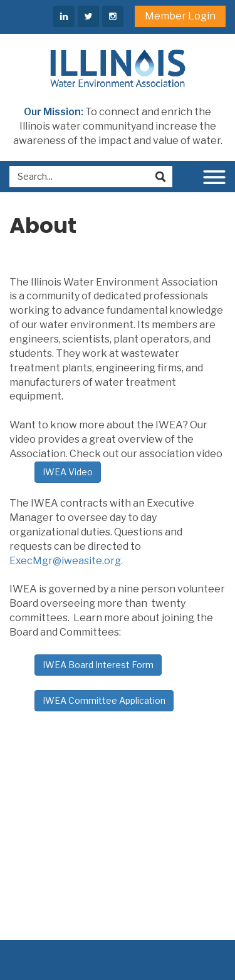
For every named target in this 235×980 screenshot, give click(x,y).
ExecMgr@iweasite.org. (66, 561)
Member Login (180, 16)
